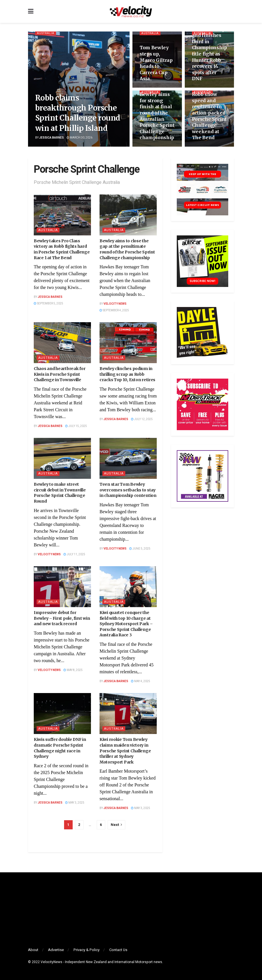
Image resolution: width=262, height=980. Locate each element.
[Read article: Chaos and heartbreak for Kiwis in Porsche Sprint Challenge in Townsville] (62, 343)
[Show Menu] (31, 11)
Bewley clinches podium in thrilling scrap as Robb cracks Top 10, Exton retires (127, 374)
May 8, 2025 (73, 670)
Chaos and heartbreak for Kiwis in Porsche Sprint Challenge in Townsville (59, 374)
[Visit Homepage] (131, 11)
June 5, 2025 (140, 549)
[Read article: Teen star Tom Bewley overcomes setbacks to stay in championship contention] (128, 458)
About (33, 950)
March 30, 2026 (80, 138)
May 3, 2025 (75, 803)
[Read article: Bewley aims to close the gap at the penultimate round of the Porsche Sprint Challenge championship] (128, 215)
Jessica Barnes (51, 138)
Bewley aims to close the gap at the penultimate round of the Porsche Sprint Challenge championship (127, 249)
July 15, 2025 (76, 426)
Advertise (56, 950)
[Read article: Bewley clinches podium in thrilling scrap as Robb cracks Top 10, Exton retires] (128, 343)
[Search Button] (231, 11)
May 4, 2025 (141, 681)
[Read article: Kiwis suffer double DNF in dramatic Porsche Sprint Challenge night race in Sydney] (62, 714)
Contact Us (118, 950)
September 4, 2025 (114, 310)
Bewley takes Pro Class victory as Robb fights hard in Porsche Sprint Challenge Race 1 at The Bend (62, 249)
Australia (47, 34)
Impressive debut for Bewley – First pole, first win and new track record (62, 618)
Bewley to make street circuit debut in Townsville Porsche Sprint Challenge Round (60, 493)
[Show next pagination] (116, 825)
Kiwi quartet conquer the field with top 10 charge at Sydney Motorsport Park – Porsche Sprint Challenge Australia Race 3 (126, 624)
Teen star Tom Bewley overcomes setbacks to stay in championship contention (128, 490)
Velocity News (115, 304)
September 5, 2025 (48, 304)
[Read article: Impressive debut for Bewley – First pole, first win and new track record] (62, 587)
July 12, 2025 (142, 419)
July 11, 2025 (74, 554)
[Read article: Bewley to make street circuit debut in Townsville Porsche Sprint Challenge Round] (62, 458)
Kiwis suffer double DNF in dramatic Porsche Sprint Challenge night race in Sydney (60, 748)
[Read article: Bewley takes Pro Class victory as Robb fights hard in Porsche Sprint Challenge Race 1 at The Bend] (62, 215)
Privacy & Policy (87, 950)
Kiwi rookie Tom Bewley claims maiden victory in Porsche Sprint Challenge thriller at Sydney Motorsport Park (125, 751)
